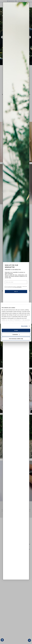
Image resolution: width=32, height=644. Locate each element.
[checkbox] (6, 287)
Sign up (16, 292)
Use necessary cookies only (16, 339)
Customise (16, 334)
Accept (16, 330)
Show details (24, 326)
